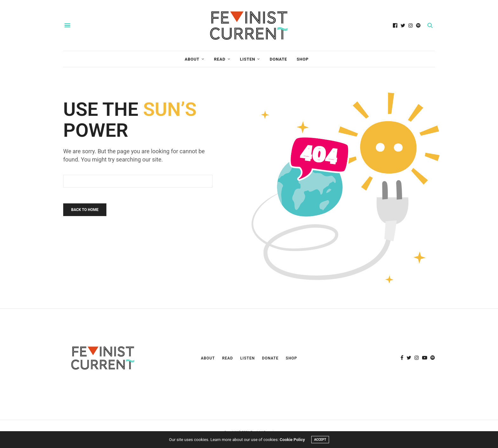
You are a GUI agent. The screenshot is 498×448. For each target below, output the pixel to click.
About (192, 59)
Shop (303, 59)
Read (220, 59)
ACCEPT (320, 440)
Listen (247, 59)
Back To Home (85, 210)
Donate (278, 59)
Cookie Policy (292, 440)
